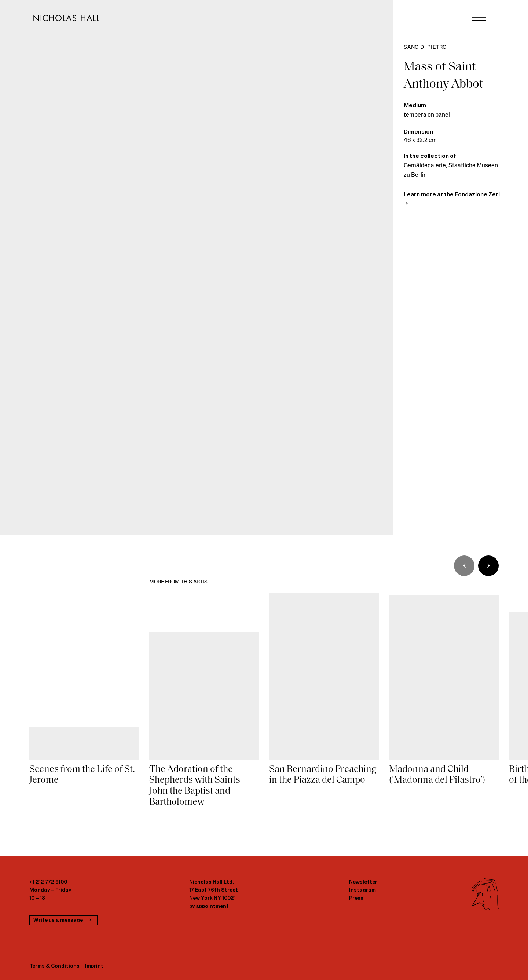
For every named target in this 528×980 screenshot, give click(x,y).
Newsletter (363, 882)
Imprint (94, 966)
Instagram (362, 890)
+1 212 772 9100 (48, 882)
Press (356, 898)
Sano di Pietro (425, 48)
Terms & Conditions (54, 966)
